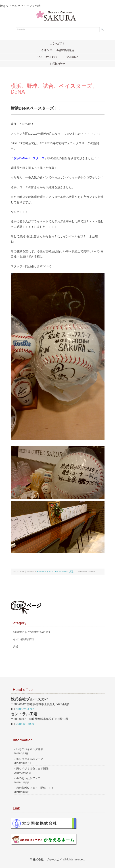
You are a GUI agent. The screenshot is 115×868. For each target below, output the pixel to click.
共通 (71, 572)
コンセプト (57, 43)
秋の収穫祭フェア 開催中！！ (35, 788)
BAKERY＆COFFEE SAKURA (57, 57)
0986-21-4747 (25, 709)
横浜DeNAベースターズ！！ (36, 108)
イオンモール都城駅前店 (57, 50)
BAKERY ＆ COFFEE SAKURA (52, 572)
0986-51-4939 (25, 724)
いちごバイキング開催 (30, 749)
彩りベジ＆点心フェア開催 (32, 769)
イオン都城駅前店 (24, 639)
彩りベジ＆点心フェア (30, 759)
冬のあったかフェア (28, 778)
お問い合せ (57, 64)
